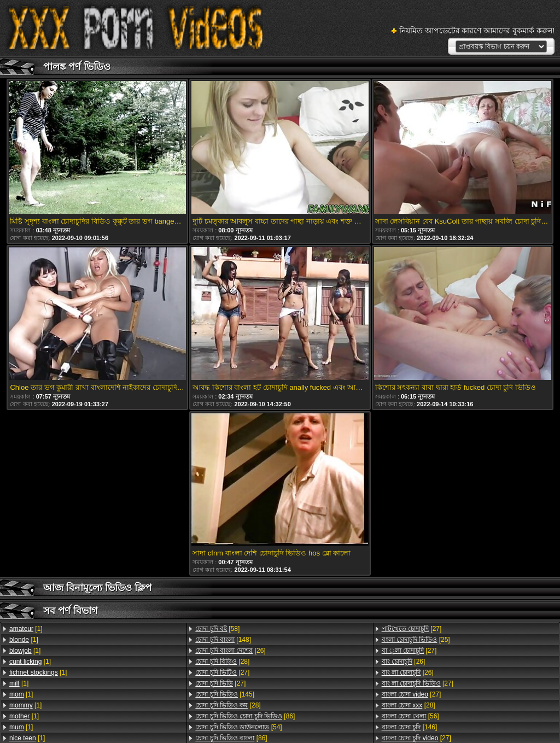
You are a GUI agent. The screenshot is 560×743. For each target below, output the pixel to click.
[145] (225, 694)
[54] (238, 727)
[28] (222, 662)
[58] (217, 629)
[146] (410, 727)
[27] (222, 672)
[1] (26, 629)
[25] (416, 640)
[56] (410, 716)
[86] (245, 716)
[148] (223, 640)
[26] (230, 651)
